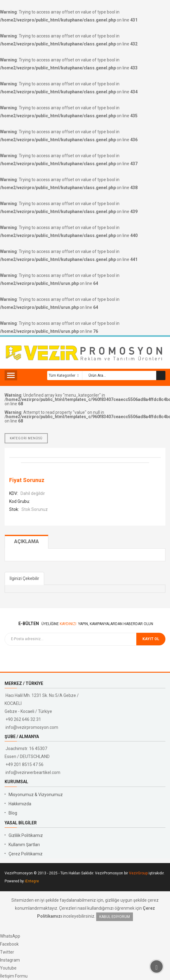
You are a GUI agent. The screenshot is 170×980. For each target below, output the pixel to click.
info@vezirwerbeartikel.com (33, 772)
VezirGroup (138, 873)
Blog (13, 813)
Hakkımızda (20, 804)
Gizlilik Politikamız (26, 835)
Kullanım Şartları (24, 845)
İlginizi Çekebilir (24, 578)
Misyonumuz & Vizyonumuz (36, 795)
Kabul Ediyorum (115, 917)
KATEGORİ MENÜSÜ (26, 438)
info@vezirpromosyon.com (32, 727)
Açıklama (26, 541)
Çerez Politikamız (26, 854)
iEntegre (32, 881)
